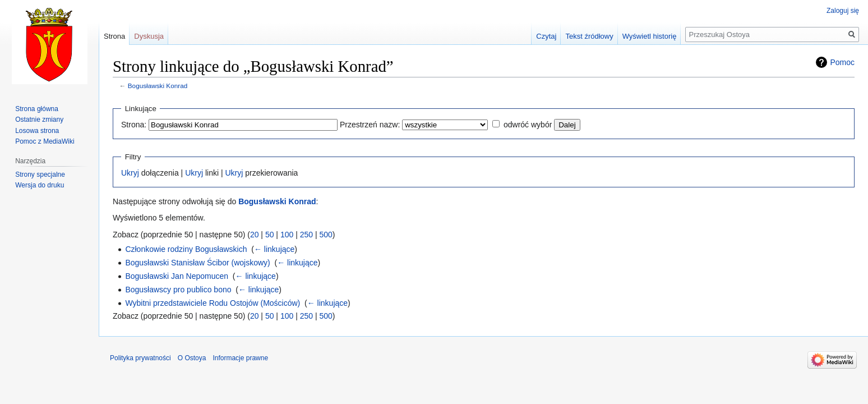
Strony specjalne (40, 175)
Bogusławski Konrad (158, 86)
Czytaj (546, 36)
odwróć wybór (528, 125)
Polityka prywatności (140, 358)
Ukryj (130, 173)
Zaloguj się (843, 11)
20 (255, 235)
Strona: (134, 125)
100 (287, 235)
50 (270, 235)
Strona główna (37, 109)
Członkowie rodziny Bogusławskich (186, 249)
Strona (114, 36)
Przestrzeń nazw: (370, 125)
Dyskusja (149, 36)
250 (306, 235)
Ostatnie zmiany (39, 120)
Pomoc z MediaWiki (45, 141)
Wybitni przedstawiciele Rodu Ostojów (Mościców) (213, 303)
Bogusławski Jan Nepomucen (177, 276)
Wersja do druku (40, 185)
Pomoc (842, 62)
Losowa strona (37, 131)
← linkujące (274, 249)
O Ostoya (192, 358)
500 (325, 235)
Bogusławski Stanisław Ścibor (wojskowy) (197, 263)
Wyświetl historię (650, 36)
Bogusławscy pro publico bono (178, 290)
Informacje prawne (240, 358)
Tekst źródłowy (589, 36)
